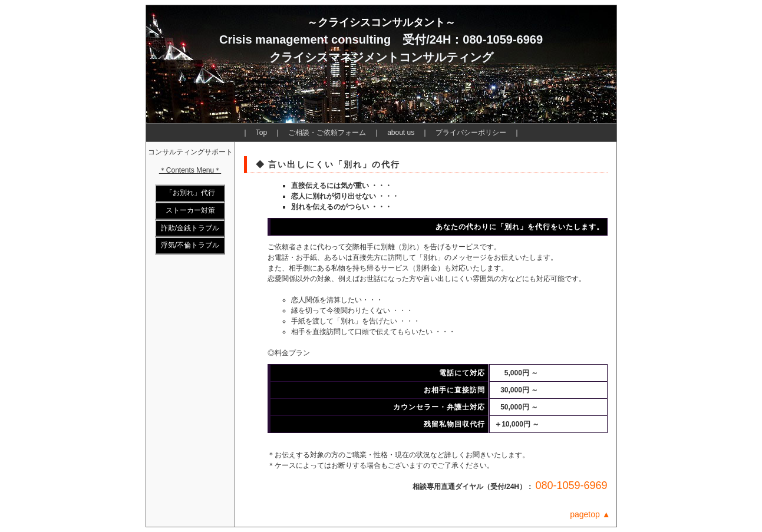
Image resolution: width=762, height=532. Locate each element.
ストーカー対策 (190, 210)
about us (401, 133)
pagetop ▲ (590, 514)
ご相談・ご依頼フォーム (327, 133)
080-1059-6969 (571, 485)
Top (261, 133)
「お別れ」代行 (190, 193)
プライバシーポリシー (471, 133)
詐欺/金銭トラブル (190, 228)
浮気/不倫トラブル (190, 245)
